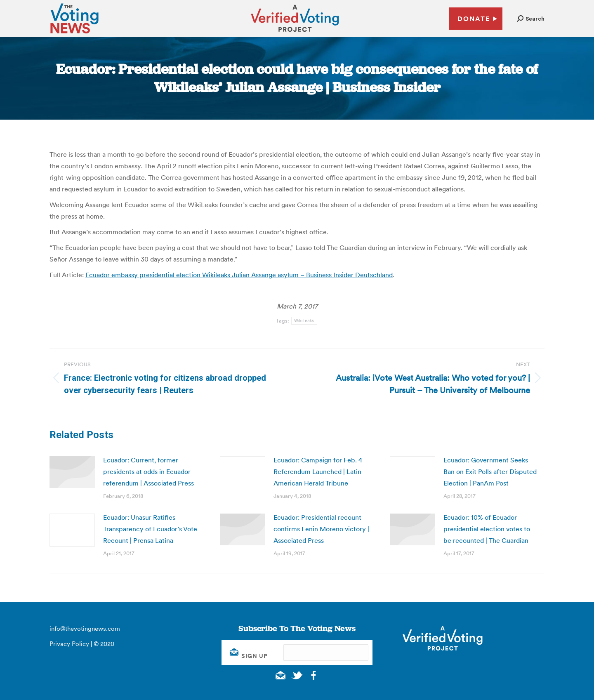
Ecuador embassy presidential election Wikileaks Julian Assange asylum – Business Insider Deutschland (239, 275)
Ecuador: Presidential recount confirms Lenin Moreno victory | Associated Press (321, 529)
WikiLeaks (304, 321)
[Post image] (72, 472)
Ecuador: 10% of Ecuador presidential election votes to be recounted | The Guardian (487, 529)
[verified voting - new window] (295, 33)
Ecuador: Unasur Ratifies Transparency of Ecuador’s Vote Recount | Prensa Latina (150, 529)
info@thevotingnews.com (85, 628)
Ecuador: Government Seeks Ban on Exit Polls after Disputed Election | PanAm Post (490, 471)
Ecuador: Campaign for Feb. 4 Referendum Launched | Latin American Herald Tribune (318, 471)
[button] (531, 19)
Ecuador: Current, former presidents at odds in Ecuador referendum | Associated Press (148, 471)
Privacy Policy (69, 644)
